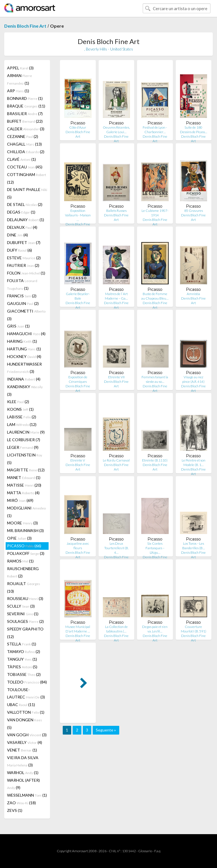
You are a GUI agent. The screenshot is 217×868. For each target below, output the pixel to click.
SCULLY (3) (21, 606)
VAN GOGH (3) (27, 735)
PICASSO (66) (24, 546)
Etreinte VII (116, 377)
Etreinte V (78, 460)
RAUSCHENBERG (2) (23, 572)
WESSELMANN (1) (27, 795)
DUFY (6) (19, 250)
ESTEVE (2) (24, 258)
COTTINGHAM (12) (27, 178)
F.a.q (157, 851)
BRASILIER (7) (25, 114)
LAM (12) (22, 424)
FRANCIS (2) (22, 296)
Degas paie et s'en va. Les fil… (155, 629)
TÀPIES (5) (22, 667)
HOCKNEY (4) (24, 356)
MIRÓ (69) (20, 500)
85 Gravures (194, 211)
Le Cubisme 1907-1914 (155, 213)
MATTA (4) (23, 493)
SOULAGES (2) (25, 621)
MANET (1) (24, 477)
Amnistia (193, 294)
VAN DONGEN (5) (25, 724)
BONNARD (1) (25, 98)
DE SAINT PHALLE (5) (27, 193)
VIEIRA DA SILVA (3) (23, 761)
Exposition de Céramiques (78, 379)
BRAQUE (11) (26, 106)
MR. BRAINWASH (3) (25, 530)
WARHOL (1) (23, 773)
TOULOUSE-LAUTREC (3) (26, 693)
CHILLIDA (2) (26, 152)
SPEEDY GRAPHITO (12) (25, 633)
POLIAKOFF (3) (26, 553)
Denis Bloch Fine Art (25, 26)
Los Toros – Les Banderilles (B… (194, 546)
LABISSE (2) (22, 417)
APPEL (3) (20, 68)
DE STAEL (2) (25, 204)
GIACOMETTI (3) (26, 315)
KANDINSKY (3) (25, 390)
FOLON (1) (26, 273)
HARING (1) (22, 341)
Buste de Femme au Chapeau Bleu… (155, 296)
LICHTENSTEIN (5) (25, 459)
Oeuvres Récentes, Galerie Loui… (116, 130)
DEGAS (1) (21, 212)
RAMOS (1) (20, 561)
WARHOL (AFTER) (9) (23, 784)
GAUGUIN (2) (23, 303)
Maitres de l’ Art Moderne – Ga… (116, 296)
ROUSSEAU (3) (25, 598)
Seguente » (106, 730)
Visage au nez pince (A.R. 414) (193, 379)
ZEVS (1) (15, 810)
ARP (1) (18, 91)
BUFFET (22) (25, 121)
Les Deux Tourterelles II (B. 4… (116, 548)
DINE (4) (18, 235)
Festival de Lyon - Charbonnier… (155, 130)
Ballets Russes (116, 211)
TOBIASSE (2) (24, 674)
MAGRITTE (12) (26, 470)
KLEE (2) (18, 402)
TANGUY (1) (22, 659)
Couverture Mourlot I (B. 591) (194, 629)
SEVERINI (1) (23, 614)
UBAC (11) (21, 705)
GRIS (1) (18, 326)
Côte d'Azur (78, 127)
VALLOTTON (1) (26, 712)
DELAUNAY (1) (26, 220)
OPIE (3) (19, 538)
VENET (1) (22, 750)
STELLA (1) (22, 644)
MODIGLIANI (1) (26, 512)
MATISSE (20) (24, 485)
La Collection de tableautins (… (116, 629)
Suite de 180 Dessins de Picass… (194, 130)
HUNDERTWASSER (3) (24, 368)
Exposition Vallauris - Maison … (78, 215)
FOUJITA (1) (22, 284)
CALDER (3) (26, 129)
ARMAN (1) (19, 79)
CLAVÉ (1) (21, 159)
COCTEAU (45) (25, 167)
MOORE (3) (22, 523)
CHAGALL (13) (24, 144)
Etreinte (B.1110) (155, 460)
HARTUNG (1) (24, 349)
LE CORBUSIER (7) (24, 440)
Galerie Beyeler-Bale (78, 296)
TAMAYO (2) (24, 651)
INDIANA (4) (24, 379)
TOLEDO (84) (27, 682)
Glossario (145, 851)
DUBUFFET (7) (24, 242)
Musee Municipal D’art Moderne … (78, 629)
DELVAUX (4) (22, 227)
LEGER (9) (23, 447)
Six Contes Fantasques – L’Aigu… (155, 548)
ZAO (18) (21, 803)
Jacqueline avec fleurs (78, 546)
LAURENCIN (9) (26, 432)
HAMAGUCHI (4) (26, 334)
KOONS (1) (20, 409)
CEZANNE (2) (23, 136)
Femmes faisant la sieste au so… (155, 379)
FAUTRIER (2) (23, 265)
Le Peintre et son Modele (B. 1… (194, 462)
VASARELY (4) (25, 742)
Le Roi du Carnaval (116, 460)
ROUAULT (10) (24, 587)
